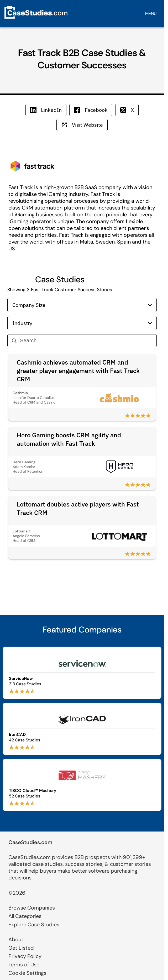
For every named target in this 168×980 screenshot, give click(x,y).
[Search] (86, 341)
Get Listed (21, 948)
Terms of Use (24, 965)
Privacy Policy (25, 956)
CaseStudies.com (30, 842)
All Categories (25, 916)
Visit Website (82, 125)
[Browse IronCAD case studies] (82, 729)
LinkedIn (46, 110)
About (16, 939)
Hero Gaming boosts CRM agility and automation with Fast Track (69, 439)
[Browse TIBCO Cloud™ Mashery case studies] (82, 785)
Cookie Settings (27, 973)
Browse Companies (32, 908)
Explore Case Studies (34, 924)
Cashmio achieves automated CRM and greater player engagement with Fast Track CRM (78, 371)
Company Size (82, 305)
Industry (82, 323)
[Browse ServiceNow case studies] (82, 673)
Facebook (91, 110)
